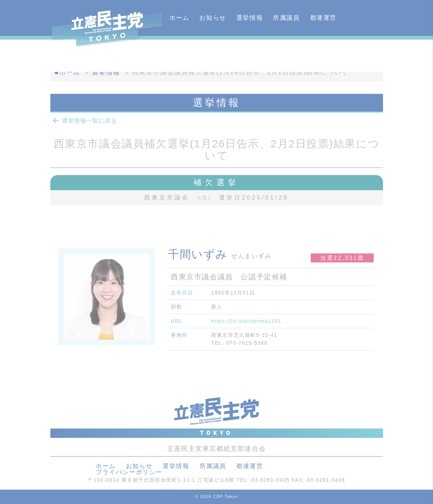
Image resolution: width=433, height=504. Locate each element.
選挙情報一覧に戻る (84, 120)
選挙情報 (250, 18)
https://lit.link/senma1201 (246, 321)
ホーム (179, 18)
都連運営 (323, 18)
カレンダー (186, 54)
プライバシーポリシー (129, 472)
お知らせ (213, 18)
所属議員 (286, 18)
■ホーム (67, 72)
